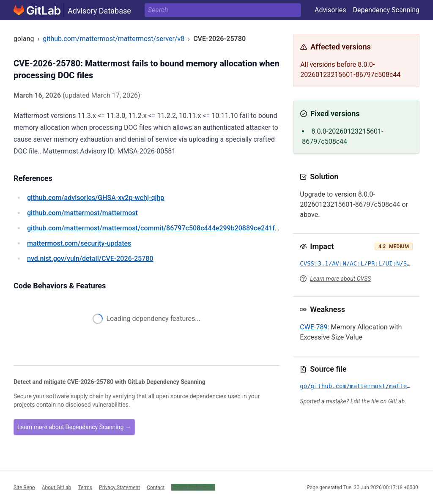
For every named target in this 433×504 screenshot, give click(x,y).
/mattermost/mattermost (82, 213)
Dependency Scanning (386, 10)
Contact (156, 487)
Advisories (330, 10)
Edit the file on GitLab (378, 401)
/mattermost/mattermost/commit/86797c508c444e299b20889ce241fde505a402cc (171, 228)
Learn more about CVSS (340, 279)
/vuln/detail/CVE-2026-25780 (90, 259)
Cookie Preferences (193, 487)
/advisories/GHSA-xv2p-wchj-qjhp (96, 198)
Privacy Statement (119, 487)
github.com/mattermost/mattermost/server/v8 (114, 39)
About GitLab (57, 487)
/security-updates (79, 243)
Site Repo (24, 487)
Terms (85, 487)
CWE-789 (314, 327)
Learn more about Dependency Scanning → (74, 427)
